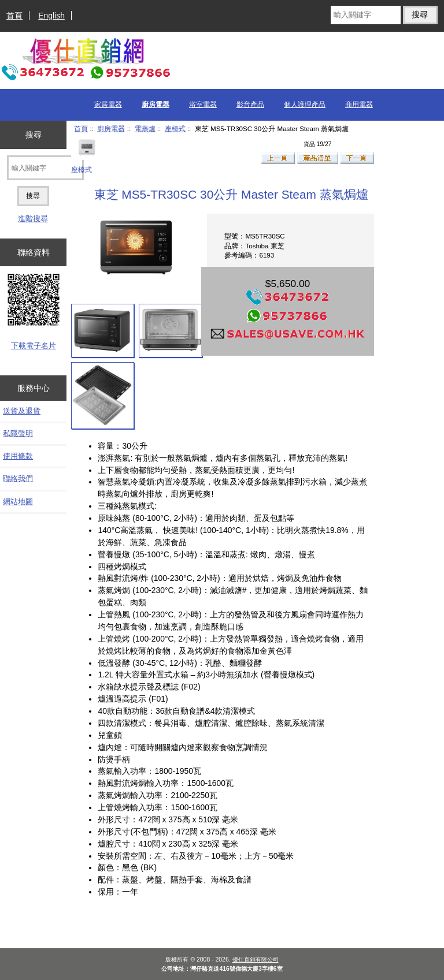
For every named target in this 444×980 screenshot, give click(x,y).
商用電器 (359, 105)
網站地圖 (18, 502)
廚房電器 (111, 128)
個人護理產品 (305, 105)
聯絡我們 (18, 478)
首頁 (14, 16)
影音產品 (250, 105)
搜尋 (34, 135)
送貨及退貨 (22, 411)
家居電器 (108, 105)
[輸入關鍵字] (366, 15)
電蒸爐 (145, 128)
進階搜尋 (33, 219)
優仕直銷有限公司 (256, 959)
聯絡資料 (34, 252)
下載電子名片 (34, 346)
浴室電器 (203, 105)
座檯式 (175, 128)
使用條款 (18, 456)
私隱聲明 (18, 433)
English (51, 16)
